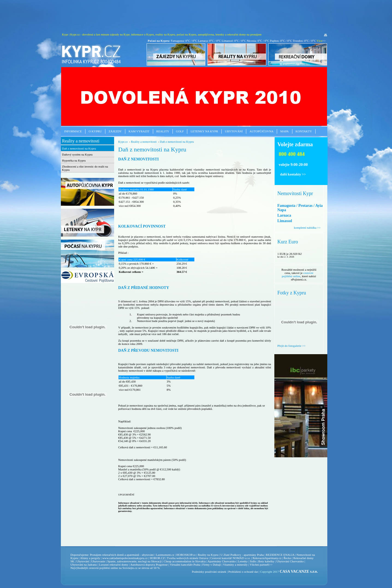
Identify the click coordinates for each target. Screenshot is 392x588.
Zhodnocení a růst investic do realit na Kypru (85, 168)
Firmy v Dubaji (212, 565)
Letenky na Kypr (204, 131)
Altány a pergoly (90, 558)
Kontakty (304, 131)
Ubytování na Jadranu (84, 565)
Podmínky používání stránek (209, 572)
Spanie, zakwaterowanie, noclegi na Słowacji (134, 561)
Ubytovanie (99, 561)
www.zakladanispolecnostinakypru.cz (125, 558)
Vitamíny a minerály (235, 565)
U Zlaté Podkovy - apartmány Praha (242, 555)
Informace (73, 131)
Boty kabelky (266, 561)
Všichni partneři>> (261, 565)
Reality (163, 131)
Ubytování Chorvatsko (290, 561)
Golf (180, 131)
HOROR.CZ (157, 558)
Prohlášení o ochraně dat (243, 572)
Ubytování (234, 131)
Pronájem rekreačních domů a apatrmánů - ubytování (122, 555)
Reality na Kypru (208, 555)
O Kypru (95, 131)
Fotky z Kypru (292, 293)
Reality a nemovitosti (81, 141)
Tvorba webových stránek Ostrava (187, 558)
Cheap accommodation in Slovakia (185, 561)
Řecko (287, 558)
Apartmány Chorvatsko (222, 561)
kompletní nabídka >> (307, 228)
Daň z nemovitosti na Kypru (79, 148)
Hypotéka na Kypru (74, 160)
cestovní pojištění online (297, 274)
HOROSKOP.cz (186, 555)
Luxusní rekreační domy (114, 565)
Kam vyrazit (139, 131)
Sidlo (253, 561)
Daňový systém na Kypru (77, 154)
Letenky (243, 561)
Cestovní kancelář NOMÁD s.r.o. (230, 558)
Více (320, 41)
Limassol (285, 221)
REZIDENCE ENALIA (280, 555)
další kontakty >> (293, 174)
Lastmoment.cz (165, 555)
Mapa (285, 131)
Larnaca (284, 215)
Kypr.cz (123, 142)
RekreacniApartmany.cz (267, 558)
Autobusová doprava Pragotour (149, 565)
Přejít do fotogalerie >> (291, 346)
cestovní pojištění (99, 568)
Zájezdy (115, 131)
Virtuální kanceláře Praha (185, 565)
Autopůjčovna (262, 131)
